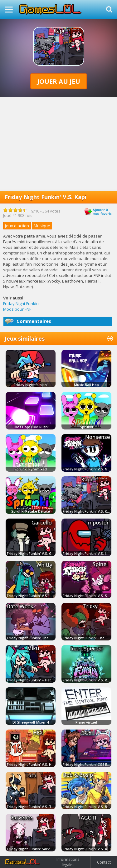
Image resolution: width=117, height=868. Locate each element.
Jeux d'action (17, 226)
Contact (104, 862)
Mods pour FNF (17, 309)
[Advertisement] (58, 144)
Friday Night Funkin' (21, 304)
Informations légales (68, 862)
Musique (42, 226)
